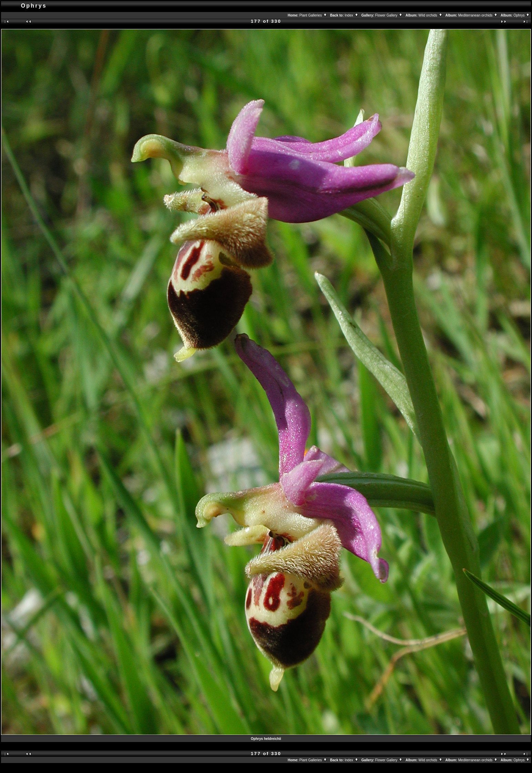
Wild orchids (430, 15)
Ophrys (522, 15)
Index (351, 15)
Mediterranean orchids (478, 15)
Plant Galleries (313, 15)
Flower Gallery (389, 15)
